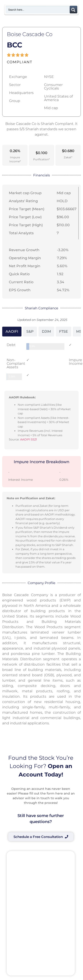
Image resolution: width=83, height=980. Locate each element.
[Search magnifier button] (73, 10)
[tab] (12, 332)
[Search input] (38, 10)
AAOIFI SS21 (29, 439)
